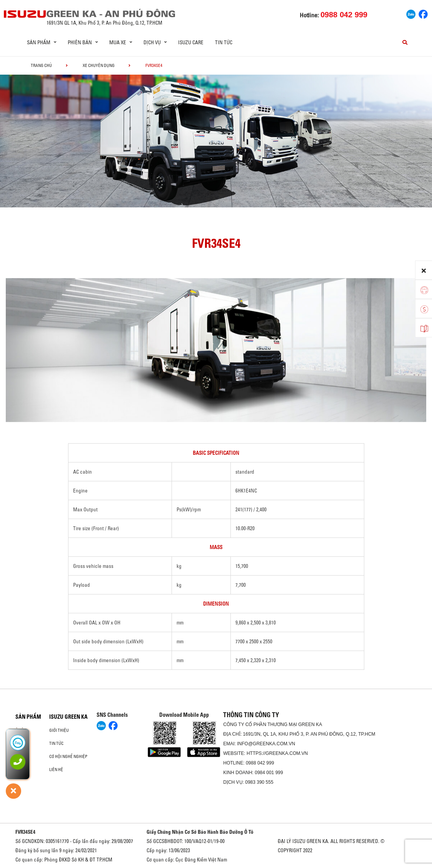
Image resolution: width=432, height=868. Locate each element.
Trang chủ (41, 65)
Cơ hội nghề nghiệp (68, 756)
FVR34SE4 (25, 832)
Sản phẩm (28, 717)
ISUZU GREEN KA (68, 717)
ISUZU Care (191, 42)
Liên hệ (56, 770)
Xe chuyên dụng (99, 65)
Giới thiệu (59, 730)
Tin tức (224, 42)
